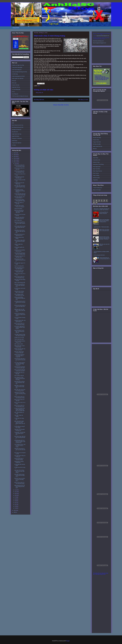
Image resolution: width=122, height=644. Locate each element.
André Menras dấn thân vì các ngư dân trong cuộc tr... (20, 360)
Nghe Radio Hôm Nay (17, 134)
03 (15, 505)
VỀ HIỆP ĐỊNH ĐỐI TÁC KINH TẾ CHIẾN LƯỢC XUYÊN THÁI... (20, 442)
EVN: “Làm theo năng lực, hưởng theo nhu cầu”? (20, 370)
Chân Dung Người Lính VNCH (18, 76)
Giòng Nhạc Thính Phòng (98, 164)
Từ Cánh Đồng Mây (16, 90)
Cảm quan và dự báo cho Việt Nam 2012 (20, 257)
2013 (15, 158)
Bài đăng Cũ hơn (83, 100)
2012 (15, 160)
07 (15, 497)
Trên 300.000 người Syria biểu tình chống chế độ (20, 254)
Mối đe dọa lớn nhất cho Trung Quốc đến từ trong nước (19, 356)
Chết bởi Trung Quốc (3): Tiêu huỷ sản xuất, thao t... (20, 450)
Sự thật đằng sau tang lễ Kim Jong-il (20, 427)
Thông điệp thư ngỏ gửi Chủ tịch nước (19, 177)
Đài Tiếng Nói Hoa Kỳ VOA (18, 127)
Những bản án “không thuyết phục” (19, 462)
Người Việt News (16, 136)
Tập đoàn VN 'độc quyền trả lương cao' (20, 430)
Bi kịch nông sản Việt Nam (99, 255)
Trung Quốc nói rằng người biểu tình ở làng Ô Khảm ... (20, 191)
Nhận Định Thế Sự (16, 87)
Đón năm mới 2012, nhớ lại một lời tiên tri (19, 197)
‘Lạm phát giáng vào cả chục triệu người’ (19, 268)
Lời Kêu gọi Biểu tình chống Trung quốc (104, 213)
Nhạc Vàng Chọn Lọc (97, 171)
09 (15, 494)
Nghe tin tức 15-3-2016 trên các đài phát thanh (104, 230)
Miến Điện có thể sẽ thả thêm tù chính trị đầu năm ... (19, 387)
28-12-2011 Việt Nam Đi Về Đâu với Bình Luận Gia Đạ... (20, 327)
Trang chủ (61, 100)
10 (15, 492)
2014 (15, 156)
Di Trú (13, 92)
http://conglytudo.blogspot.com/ (100, 43)
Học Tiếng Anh (15, 94)
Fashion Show (96, 140)
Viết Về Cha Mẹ (96, 178)
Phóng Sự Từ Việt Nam (17, 138)
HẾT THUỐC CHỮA (19, 344)
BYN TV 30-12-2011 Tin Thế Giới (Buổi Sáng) (19, 324)
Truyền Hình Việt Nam (17, 143)
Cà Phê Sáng (15, 74)
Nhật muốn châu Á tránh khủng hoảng (20, 346)
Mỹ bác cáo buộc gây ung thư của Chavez (20, 349)
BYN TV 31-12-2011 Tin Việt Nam (19, 169)
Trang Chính (16, 28)
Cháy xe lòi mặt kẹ (18, 209)
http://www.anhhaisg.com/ (98, 41)
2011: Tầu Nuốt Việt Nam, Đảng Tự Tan (20, 342)
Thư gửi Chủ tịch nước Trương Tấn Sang (19, 271)
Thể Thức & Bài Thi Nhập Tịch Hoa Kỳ (20, 96)
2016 (15, 153)
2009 (15, 512)
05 (15, 501)
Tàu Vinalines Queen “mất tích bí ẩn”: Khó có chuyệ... (20, 446)
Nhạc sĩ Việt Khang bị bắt (20, 282)
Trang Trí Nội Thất (97, 142)
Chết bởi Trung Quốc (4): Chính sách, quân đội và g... (20, 285)
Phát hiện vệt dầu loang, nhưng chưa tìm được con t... (19, 476)
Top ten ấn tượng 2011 (19, 266)
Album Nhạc (96, 158)
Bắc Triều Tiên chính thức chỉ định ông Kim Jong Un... (20, 187)
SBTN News (15, 141)
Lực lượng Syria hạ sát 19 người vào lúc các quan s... (20, 302)
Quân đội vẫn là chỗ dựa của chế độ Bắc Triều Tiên (20, 383)
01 (15, 508)
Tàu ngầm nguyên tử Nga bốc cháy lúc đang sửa (20, 335)
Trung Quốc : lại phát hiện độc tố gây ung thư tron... (20, 433)
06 (15, 499)
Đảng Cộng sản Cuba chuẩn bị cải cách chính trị (20, 260)
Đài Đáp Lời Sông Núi (17, 130)
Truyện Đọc (95, 180)
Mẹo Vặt (95, 149)
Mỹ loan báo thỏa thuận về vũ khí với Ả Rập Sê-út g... (20, 306)
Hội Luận (14, 81)
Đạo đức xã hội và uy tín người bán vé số (19, 235)
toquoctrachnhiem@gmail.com (103, 36)
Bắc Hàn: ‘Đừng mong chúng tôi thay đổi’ (19, 352)
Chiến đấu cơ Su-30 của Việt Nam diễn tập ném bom (20, 231)
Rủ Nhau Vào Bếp (97, 144)
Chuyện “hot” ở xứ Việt (19, 337)
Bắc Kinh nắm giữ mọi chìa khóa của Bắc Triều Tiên (19, 211)
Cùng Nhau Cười (97, 160)
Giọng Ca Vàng (96, 162)
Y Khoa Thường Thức (97, 188)
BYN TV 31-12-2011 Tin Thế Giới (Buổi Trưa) (19, 172)
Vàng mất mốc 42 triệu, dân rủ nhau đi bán (19, 292)
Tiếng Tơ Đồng (96, 175)
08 (15, 495)
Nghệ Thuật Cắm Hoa (98, 146)
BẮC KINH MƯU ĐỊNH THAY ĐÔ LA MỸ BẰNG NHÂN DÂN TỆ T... (20, 423)
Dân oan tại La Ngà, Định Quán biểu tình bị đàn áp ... (20, 241)
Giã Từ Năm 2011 (18, 220)
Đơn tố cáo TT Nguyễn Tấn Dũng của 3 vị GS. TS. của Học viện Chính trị (102, 209)
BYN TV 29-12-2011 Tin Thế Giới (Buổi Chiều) (20, 397)
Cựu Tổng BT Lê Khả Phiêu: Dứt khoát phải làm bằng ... (20, 379)
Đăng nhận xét (39, 93)
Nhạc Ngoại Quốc (97, 167)
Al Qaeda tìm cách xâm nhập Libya (19, 183)
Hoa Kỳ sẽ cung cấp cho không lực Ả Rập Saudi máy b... (20, 315)
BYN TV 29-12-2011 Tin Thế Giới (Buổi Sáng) (19, 483)
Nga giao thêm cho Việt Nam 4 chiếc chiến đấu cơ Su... (20, 310)
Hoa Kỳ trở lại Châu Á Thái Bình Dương (19, 459)
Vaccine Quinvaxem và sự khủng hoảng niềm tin (105, 258)
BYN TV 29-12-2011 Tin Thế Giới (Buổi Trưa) (19, 406)
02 (15, 506)
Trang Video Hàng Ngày (17, 67)
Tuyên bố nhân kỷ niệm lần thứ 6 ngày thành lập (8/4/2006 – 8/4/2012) (104, 238)
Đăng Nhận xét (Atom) (63, 105)
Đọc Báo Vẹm (15, 132)
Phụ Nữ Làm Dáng (97, 138)
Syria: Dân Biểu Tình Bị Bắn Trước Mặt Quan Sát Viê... (19, 331)
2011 (15, 162)
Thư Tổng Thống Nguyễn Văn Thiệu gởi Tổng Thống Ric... (20, 364)
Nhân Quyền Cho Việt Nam (18, 78)
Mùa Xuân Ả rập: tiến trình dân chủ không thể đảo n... (20, 438)
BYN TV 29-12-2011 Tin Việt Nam (19, 400)
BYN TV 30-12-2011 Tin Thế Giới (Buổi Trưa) (19, 277)
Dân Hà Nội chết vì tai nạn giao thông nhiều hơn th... (20, 227)
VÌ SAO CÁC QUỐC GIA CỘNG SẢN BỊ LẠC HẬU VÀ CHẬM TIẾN (20, 409)
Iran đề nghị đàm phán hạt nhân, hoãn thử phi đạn (20, 194)
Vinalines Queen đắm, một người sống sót (20, 321)
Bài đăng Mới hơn (39, 100)
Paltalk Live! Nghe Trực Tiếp (18, 65)
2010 (15, 510)
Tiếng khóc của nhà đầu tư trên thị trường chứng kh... (20, 394)
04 (15, 503)
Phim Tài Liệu (96, 173)
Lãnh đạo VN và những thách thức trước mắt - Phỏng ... (20, 471)
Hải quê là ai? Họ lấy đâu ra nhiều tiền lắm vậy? (20, 367)
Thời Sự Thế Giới (16, 85)
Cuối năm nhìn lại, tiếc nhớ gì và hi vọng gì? (19, 206)
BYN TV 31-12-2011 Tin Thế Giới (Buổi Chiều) (20, 166)
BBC (39, 86)
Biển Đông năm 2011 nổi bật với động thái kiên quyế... (20, 487)
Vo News (14, 145)
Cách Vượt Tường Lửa (17, 70)
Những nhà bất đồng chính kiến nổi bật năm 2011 (20, 298)
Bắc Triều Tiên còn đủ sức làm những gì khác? (20, 390)
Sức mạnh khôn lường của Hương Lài (20, 456)
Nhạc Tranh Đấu (96, 169)
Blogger (68, 641)
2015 (15, 155)
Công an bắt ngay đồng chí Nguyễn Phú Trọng (20, 200)
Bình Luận (14, 83)
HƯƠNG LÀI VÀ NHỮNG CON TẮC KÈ (20, 251)
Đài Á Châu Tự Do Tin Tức (18, 125)
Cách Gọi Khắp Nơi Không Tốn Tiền (20, 72)
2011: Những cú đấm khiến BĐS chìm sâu (19, 295)
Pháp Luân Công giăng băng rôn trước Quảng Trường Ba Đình (104, 221)
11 (15, 490)
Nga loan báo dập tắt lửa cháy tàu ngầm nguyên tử (20, 223)
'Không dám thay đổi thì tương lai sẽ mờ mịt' (19, 218)
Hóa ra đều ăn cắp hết (19, 376)
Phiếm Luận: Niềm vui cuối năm (19, 203)
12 (15, 164)
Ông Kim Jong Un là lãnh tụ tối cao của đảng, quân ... (20, 480)
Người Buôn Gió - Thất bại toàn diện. (101, 227)
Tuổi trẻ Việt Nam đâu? (19, 339)
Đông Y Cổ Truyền (97, 190)
